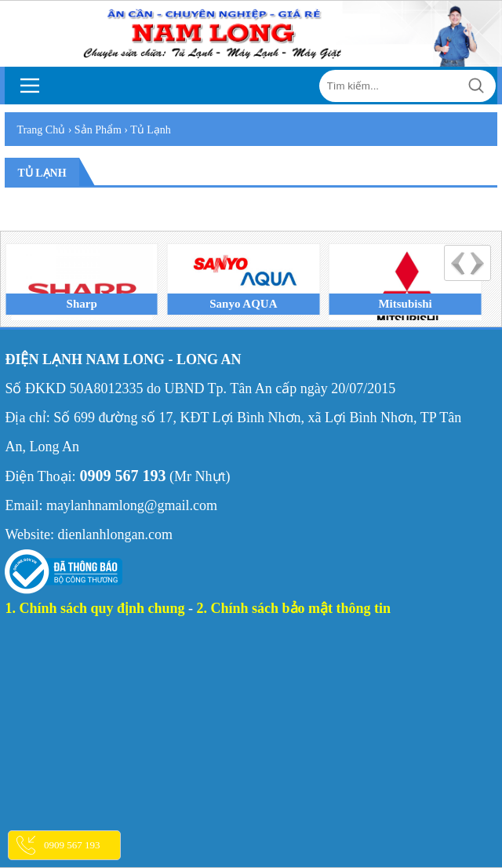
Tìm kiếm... (477, 86)
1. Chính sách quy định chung (95, 608)
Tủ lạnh (42, 173)
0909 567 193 (72, 845)
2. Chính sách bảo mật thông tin (294, 608)
